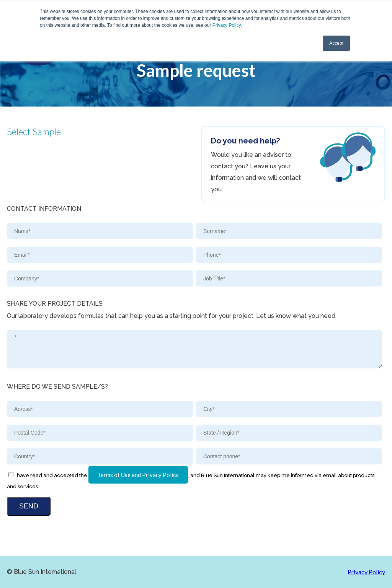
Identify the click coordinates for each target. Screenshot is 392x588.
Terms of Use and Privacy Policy (138, 475)
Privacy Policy (227, 25)
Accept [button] (336, 43)
